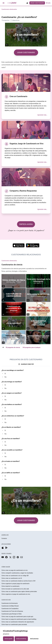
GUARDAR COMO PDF (26, 364)
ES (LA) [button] (48, 3)
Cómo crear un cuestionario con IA (12, 578)
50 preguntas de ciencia (13, 347)
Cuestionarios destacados (9, 9)
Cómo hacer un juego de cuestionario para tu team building (19, 619)
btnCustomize (34, 639)
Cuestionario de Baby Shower (10, 606)
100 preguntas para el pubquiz (31, 347)
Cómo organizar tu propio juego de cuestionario (16, 584)
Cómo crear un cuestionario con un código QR (15, 576)
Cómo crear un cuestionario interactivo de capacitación (18, 622)
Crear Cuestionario (37, 3)
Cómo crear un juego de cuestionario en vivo (15, 570)
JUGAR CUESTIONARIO (26, 52)
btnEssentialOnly (21, 639)
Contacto (4, 538)
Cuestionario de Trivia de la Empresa (12, 611)
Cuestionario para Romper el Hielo (12, 614)
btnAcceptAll (8, 639)
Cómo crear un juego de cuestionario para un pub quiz (17, 617)
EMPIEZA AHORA (26, 224)
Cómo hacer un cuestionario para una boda (14, 624)
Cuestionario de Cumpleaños (10, 609)
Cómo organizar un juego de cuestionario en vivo (16, 594)
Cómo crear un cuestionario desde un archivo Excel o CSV (18, 581)
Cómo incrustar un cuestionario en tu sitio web (15, 589)
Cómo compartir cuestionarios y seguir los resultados (17, 573)
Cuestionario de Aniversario (10, 603)
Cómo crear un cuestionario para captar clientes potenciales (19, 591)
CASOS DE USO (6, 600)
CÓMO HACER (6, 567)
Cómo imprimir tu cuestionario (10, 586)
